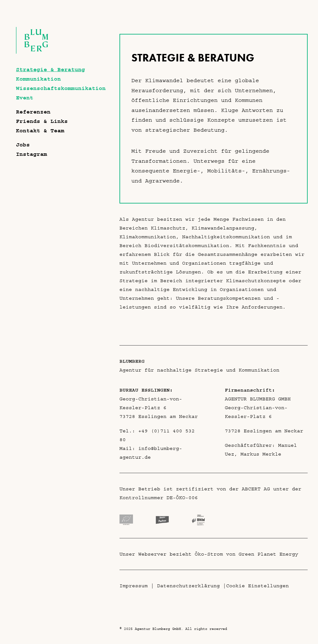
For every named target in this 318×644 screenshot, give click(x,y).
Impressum (134, 586)
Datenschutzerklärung (188, 586)
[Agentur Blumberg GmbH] (32, 52)
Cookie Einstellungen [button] (257, 586)
